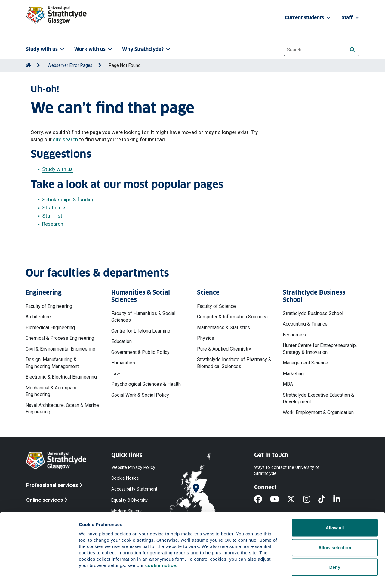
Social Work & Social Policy (140, 395)
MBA (288, 384)
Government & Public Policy (140, 352)
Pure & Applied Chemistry (224, 349)
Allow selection (335, 529)
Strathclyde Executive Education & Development (318, 398)
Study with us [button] (46, 49)
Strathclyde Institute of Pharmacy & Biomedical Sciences (234, 363)
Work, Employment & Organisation (318, 412)
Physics (206, 338)
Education (122, 341)
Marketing (293, 374)
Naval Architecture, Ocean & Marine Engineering (62, 409)
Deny (335, 548)
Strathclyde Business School (313, 313)
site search (65, 139)
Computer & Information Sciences (232, 317)
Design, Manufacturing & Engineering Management (52, 363)
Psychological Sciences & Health (146, 384)
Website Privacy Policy (133, 467)
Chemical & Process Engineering (60, 338)
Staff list (52, 216)
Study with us (57, 169)
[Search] (352, 50)
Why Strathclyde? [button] (147, 49)
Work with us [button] (94, 49)
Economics (294, 335)
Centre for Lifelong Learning (141, 331)
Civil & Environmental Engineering (60, 349)
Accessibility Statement (134, 489)
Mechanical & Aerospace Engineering (52, 391)
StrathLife (54, 208)
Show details (316, 576)
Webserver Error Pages (70, 65)
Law (116, 374)
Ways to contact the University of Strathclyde (287, 470)
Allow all (335, 509)
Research (53, 224)
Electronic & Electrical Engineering (61, 377)
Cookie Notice (125, 478)
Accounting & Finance (305, 324)
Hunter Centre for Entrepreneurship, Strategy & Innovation (320, 349)
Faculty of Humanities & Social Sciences (143, 317)
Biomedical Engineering (50, 328)
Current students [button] (308, 18)
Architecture (38, 317)
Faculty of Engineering (49, 306)
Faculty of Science (216, 306)
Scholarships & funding (68, 200)
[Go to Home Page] (28, 65)
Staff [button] (351, 18)
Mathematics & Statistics (223, 328)
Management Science (305, 363)
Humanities (123, 363)
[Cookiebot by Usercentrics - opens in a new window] (39, 576)
